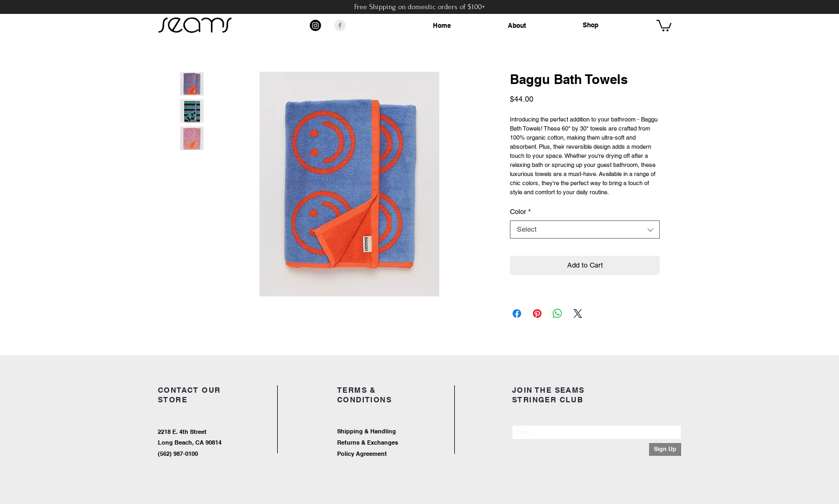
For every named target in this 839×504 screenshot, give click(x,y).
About (517, 25)
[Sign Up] (665, 449)
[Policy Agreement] (395, 455)
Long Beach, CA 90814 (190, 442)
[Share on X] (578, 314)
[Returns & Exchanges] (406, 443)
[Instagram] (315, 25)
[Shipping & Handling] (406, 432)
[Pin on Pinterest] (537, 314)
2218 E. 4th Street (182, 432)
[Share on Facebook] (517, 314)
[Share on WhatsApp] (558, 314)
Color (520, 212)
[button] (664, 25)
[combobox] (585, 230)
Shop (590, 25)
